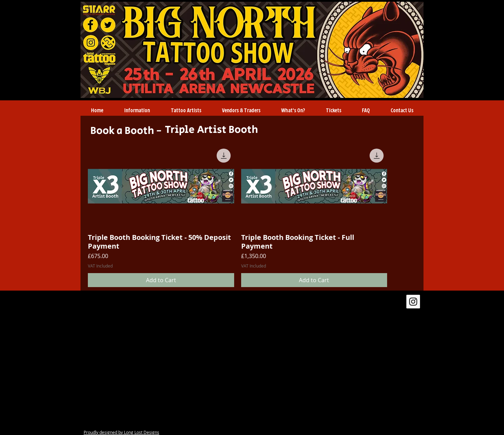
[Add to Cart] (161, 280)
